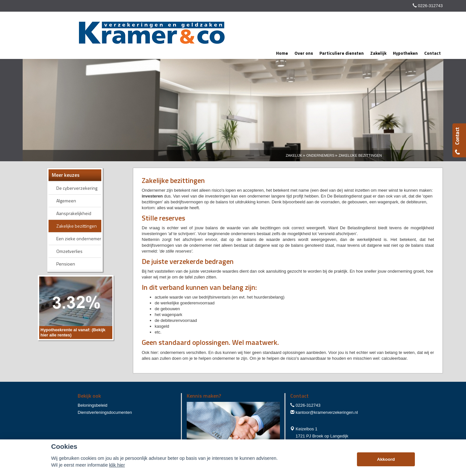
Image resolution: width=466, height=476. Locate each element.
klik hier (117, 465)
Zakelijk (294, 155)
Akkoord (386, 459)
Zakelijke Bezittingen (360, 155)
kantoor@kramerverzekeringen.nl (327, 412)
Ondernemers (320, 155)
